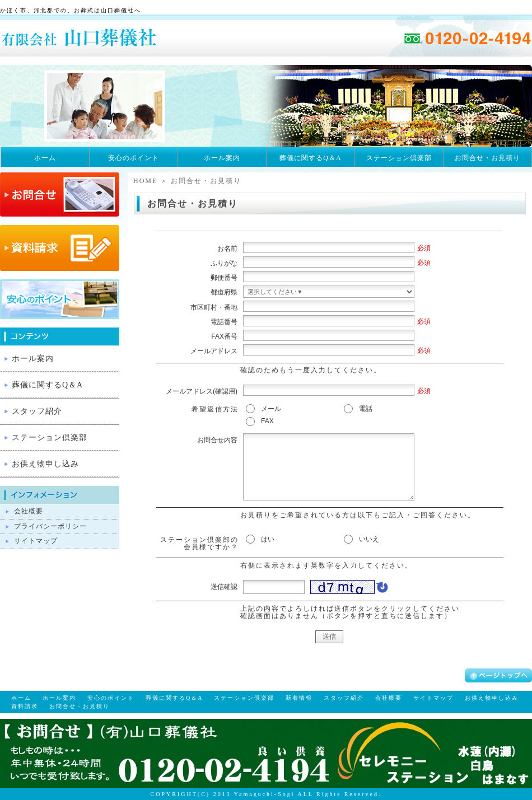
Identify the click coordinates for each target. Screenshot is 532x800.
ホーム (45, 158)
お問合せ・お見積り (487, 158)
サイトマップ (36, 541)
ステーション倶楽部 (399, 158)
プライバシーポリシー (50, 526)
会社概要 (29, 511)
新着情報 (299, 698)
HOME (145, 181)
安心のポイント (134, 158)
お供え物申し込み (45, 464)
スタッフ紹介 (37, 411)
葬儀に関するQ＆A (310, 158)
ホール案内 (222, 158)
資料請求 (25, 706)
